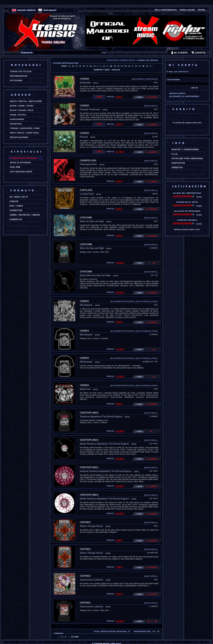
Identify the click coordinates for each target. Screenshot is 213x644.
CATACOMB (86, 218)
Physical (84, 137)
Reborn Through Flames (91, 526)
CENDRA (85, 301)
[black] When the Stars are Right (95, 275)
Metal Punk (85, 389)
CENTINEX (85, 522)
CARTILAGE (86, 190)
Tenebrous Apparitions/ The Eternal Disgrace (101, 417)
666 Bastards (86, 305)
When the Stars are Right (92, 221)
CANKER (85, 79)
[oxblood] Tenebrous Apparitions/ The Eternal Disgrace (106, 471)
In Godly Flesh (87, 194)
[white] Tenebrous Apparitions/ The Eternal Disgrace (105, 499)
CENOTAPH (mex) (89, 413)
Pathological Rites (88, 164)
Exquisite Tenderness (90, 109)
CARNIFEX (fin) (88, 161)
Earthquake (85, 83)
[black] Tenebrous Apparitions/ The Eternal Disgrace (105, 444)
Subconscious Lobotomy (92, 580)
